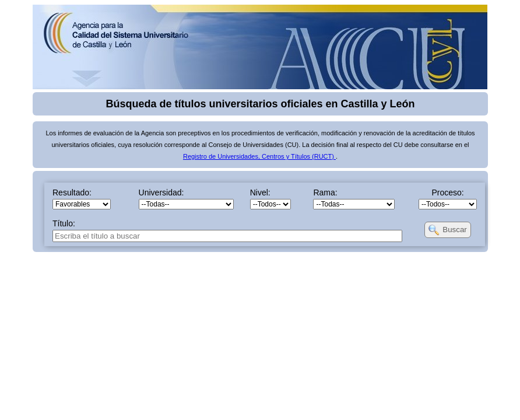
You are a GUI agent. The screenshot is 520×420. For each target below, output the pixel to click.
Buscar (454, 230)
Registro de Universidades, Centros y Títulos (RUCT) (259, 156)
